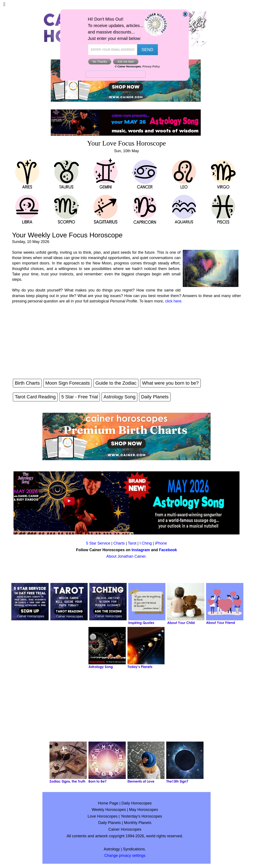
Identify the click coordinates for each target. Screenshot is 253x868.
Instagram (141, 550)
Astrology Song (119, 397)
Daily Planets (155, 397)
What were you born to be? (170, 383)
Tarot (132, 543)
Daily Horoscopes (137, 803)
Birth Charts (27, 383)
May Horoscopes (143, 810)
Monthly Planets (138, 823)
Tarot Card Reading (35, 397)
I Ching (146, 543)
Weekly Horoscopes (109, 810)
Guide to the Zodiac (116, 383)
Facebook (168, 550)
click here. (174, 301)
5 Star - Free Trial (80, 397)
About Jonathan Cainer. (126, 556)
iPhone (161, 543)
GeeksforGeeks (124, 48)
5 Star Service (98, 543)
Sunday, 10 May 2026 (31, 242)
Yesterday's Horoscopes (141, 816)
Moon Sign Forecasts (67, 383)
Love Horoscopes (103, 816)
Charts (119, 543)
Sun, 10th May (126, 151)
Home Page (108, 803)
